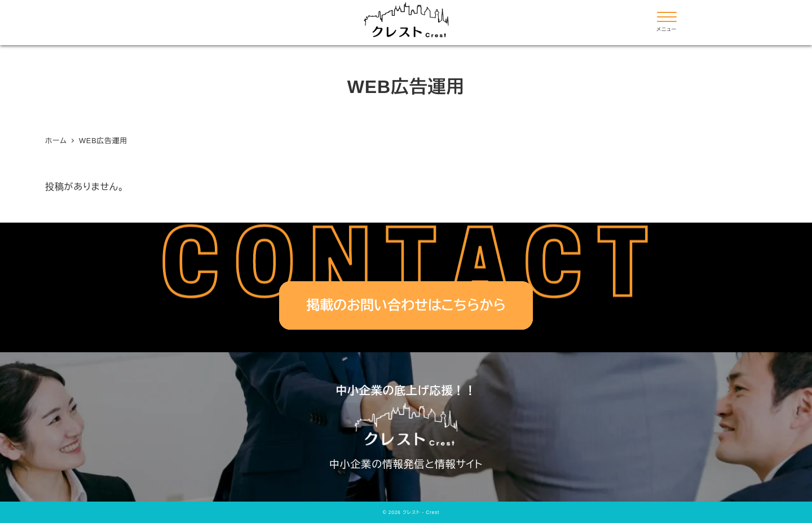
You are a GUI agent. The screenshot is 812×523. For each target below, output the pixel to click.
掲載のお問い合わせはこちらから (406, 305)
